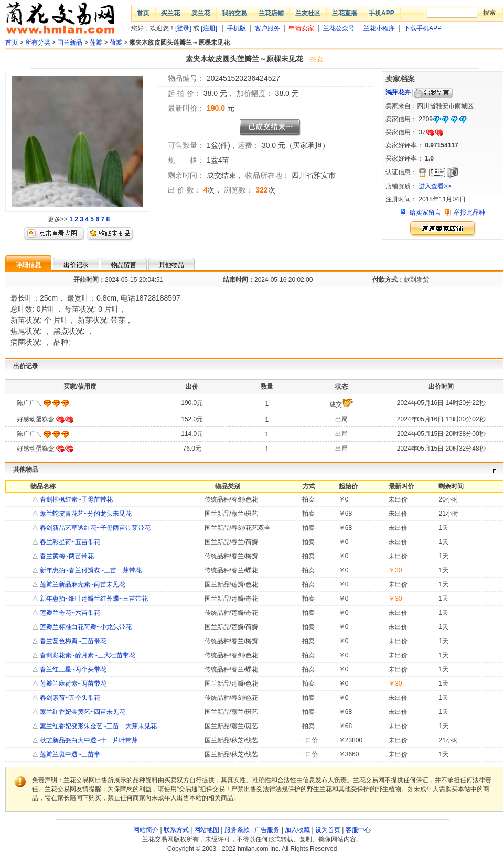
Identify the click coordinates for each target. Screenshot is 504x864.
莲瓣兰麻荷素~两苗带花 (72, 684)
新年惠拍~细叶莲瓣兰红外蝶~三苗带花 (93, 599)
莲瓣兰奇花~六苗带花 (69, 613)
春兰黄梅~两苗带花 (66, 556)
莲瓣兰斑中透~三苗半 (69, 754)
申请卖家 (302, 28)
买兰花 (170, 13)
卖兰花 (201, 13)
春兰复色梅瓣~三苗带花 (72, 641)
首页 (143, 13)
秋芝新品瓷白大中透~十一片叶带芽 (88, 740)
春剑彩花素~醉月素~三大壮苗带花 (87, 655)
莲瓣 (96, 42)
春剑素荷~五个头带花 (69, 698)
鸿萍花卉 (398, 92)
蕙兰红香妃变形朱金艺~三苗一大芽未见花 (98, 726)
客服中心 (358, 830)
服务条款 (237, 830)
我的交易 (234, 13)
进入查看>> (435, 186)
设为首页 (328, 830)
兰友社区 (308, 13)
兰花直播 (345, 13)
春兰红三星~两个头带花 (72, 669)
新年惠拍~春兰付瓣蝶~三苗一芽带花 (90, 570)
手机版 (237, 28)
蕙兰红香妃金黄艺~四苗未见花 (82, 712)
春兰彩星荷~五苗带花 (69, 542)
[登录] (183, 28)
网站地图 (207, 830)
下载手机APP (423, 28)
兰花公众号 (339, 28)
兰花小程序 (379, 28)
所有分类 (38, 42)
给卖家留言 (425, 212)
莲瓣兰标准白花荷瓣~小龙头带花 (85, 627)
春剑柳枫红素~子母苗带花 (76, 499)
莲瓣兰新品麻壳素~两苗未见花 (82, 584)
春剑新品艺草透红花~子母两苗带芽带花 (94, 528)
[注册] (209, 28)
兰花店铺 (271, 13)
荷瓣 (116, 42)
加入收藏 (297, 830)
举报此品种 (469, 212)
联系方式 (176, 830)
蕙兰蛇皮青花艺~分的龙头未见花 (85, 514)
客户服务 (267, 28)
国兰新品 (70, 42)
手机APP (382, 13)
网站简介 (146, 830)
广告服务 (267, 830)
